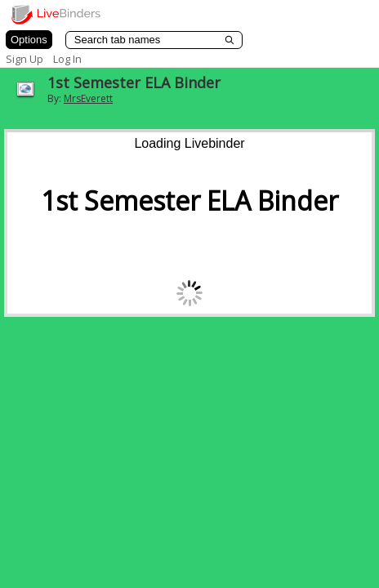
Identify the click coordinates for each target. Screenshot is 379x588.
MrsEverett (88, 98)
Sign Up (25, 59)
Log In (67, 59)
